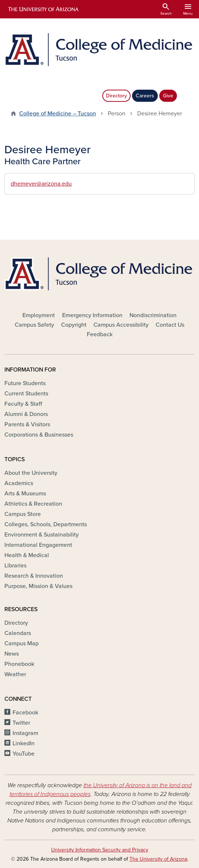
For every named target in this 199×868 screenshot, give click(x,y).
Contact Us (170, 325)
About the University (31, 473)
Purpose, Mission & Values (38, 586)
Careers (145, 96)
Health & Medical (27, 555)
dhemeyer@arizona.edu (41, 184)
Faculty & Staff (23, 404)
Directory (116, 96)
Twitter (21, 723)
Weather (15, 674)
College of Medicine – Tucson (58, 114)
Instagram (25, 733)
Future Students (25, 383)
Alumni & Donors (26, 414)
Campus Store (23, 514)
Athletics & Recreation (33, 504)
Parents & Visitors (27, 424)
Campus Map (22, 643)
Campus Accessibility (121, 325)
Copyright (74, 325)
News (12, 654)
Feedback (100, 334)
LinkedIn (24, 743)
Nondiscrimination (153, 315)
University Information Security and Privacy (100, 850)
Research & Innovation (34, 576)
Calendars (18, 633)
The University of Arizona (158, 859)
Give (168, 96)
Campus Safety (34, 325)
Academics (19, 483)
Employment (39, 315)
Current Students (26, 394)
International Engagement (38, 545)
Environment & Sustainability (42, 535)
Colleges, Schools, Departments (46, 524)
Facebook (25, 713)
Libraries (15, 566)
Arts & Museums (25, 494)
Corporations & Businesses (39, 435)
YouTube (24, 754)
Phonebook (19, 664)
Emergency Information (92, 315)
